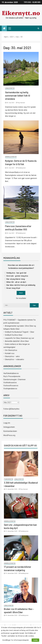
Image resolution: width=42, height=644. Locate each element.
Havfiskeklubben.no (11, 373)
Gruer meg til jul (13, 288)
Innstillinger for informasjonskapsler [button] (16, 640)
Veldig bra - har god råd (16, 273)
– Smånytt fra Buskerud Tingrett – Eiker (19, 332)
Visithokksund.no (10, 383)
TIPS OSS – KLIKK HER (32, 2)
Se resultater (21, 298)
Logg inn (7, 423)
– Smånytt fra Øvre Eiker (13, 335)
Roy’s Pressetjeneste (12, 376)
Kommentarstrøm (10, 431)
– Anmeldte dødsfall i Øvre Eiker (16, 341)
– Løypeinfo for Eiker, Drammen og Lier (19, 338)
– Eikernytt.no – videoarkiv (14, 359)
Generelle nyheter (11, 157)
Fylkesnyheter (9, 479)
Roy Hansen (21, 103)
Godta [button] (35, 640)
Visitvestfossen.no (11, 386)
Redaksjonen (22, 168)
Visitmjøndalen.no (10, 389)
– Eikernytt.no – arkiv (12, 356)
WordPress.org (9, 435)
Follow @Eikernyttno (11, 409)
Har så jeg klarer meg (16, 279)
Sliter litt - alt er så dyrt (16, 282)
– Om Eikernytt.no (10, 350)
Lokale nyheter (10, 88)
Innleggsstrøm (9, 427)
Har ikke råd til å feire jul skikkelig (21, 285)
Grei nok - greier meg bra (17, 276)
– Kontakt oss (9, 353)
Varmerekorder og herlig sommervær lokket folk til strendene (18, 96)
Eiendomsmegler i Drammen (14, 380)
